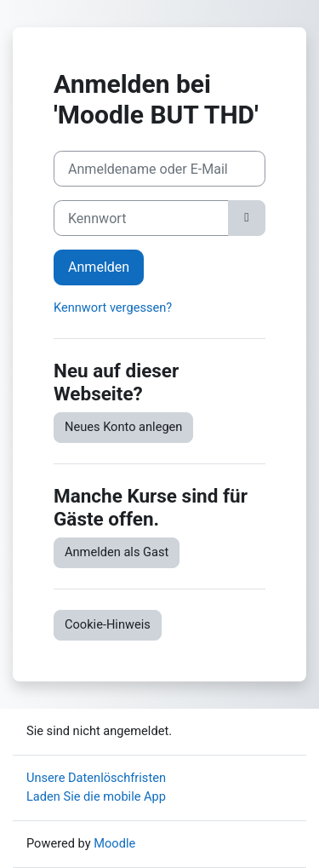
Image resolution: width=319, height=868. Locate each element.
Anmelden (99, 267)
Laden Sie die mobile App (96, 796)
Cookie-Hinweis (108, 624)
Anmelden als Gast (117, 552)
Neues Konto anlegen (123, 427)
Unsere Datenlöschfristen (96, 778)
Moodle (114, 843)
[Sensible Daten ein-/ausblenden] (247, 218)
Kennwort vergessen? (113, 308)
